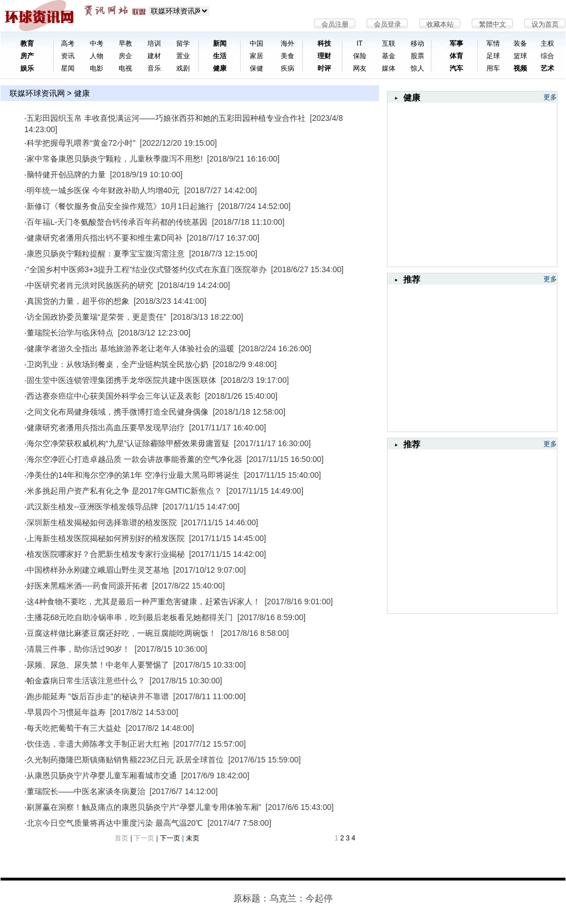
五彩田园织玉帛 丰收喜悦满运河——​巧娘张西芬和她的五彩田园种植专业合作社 (166, 118)
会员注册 (335, 24)
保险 (360, 56)
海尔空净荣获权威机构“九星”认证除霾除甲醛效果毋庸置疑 (128, 443)
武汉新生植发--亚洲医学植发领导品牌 (92, 507)
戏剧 (183, 68)
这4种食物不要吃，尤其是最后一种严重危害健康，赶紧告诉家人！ (143, 602)
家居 (256, 56)
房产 (27, 56)
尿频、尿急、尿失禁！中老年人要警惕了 (98, 665)
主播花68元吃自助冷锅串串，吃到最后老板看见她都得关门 (130, 617)
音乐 (154, 68)
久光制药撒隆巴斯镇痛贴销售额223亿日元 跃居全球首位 (125, 760)
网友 (360, 68)
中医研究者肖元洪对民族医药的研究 (90, 285)
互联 (389, 43)
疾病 (288, 68)
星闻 (68, 68)
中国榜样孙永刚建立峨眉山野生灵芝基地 (98, 570)
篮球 (520, 56)
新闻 (220, 43)
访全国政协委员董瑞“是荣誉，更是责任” (96, 317)
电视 (125, 68)
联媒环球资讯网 (37, 93)
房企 (125, 56)
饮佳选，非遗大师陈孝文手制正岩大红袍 (98, 744)
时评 (324, 68)
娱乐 (27, 68)
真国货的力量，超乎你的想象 (78, 301)
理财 (324, 56)
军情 (493, 43)
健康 (220, 68)
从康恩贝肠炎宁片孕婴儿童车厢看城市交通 (102, 775)
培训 (154, 43)
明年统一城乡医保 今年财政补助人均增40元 (103, 190)
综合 (547, 56)
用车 (493, 68)
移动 (417, 43)
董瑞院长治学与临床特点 (70, 333)
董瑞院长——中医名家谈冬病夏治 (86, 791)
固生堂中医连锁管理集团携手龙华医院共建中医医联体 (121, 380)
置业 (183, 56)
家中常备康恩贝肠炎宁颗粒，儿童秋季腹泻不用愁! (115, 159)
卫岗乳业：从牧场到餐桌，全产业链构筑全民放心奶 (117, 364)
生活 (220, 56)
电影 (97, 68)
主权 (547, 43)
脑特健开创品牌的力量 (66, 175)
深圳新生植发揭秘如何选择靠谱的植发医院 (102, 522)
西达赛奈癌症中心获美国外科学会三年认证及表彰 (114, 396)
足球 (493, 56)
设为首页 (545, 24)
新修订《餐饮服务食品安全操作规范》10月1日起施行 (120, 206)
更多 (550, 97)
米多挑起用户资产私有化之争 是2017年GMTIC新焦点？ (124, 491)
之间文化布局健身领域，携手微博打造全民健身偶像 (117, 412)
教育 (27, 43)
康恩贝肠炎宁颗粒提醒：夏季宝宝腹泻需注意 (106, 254)
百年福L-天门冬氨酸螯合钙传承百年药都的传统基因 (117, 222)
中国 (256, 43)
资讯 (68, 56)
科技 (324, 43)
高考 (68, 43)
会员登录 (388, 24)
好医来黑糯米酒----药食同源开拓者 (87, 586)
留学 (183, 43)
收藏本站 (440, 24)
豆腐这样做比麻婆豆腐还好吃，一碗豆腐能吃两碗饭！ (121, 633)
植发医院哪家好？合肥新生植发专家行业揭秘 (106, 554)
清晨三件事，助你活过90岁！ (79, 649)
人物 (97, 56)
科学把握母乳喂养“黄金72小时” (81, 143)
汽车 (456, 68)
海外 (288, 43)
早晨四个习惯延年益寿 (66, 712)
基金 (389, 56)
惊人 (417, 68)
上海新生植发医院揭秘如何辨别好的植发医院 (106, 538)
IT (360, 43)
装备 (520, 43)
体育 (456, 56)
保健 (256, 68)
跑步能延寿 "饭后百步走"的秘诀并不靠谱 (98, 696)
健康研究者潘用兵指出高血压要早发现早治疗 (106, 428)
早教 (125, 43)
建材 (154, 56)
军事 (456, 43)
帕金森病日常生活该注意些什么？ (86, 681)
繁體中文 (493, 24)
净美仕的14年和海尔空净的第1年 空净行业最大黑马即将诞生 (133, 475)
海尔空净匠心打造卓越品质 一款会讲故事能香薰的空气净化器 (134, 459)
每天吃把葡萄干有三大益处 (74, 728)
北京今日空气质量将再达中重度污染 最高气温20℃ (115, 823)
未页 (193, 838)
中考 (97, 43)
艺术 (547, 68)
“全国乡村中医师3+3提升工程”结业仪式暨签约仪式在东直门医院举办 (147, 269)
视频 (520, 68)
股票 (417, 56)
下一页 (170, 838)
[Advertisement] (472, 355)
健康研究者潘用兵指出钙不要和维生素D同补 (105, 238)
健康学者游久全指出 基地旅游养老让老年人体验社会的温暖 (130, 348)
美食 (288, 56)
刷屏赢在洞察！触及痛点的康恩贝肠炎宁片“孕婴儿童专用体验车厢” (144, 807)
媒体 (389, 68)
